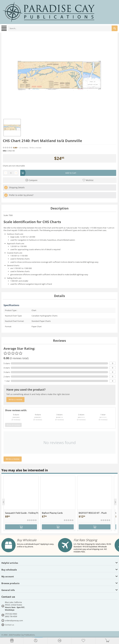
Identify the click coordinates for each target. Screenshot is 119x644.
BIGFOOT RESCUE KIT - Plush (93, 513)
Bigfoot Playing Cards (52, 513)
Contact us (9, 625)
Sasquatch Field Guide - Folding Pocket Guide (22, 513)
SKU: (5, 151)
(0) (24, 148)
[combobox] (63, 28)
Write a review (35, 148)
